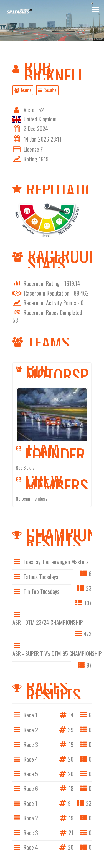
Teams (23, 90)
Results (47, 90)
